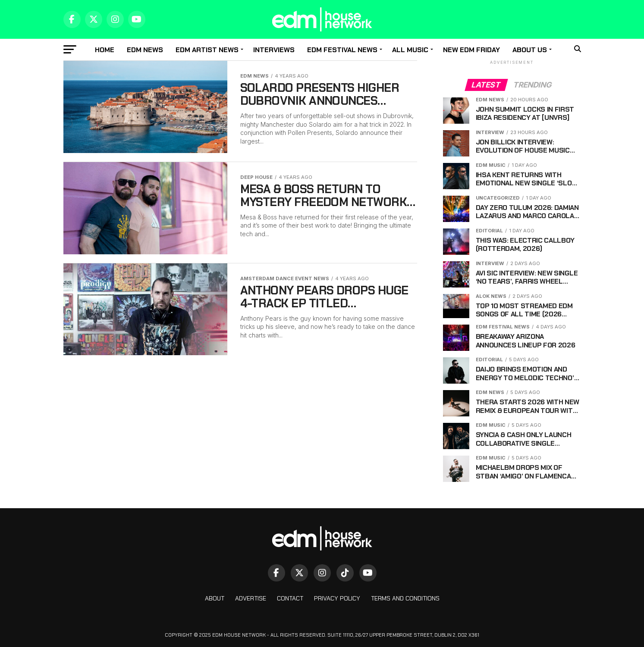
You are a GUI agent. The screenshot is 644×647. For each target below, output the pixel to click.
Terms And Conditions (405, 598)
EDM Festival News (342, 50)
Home (105, 50)
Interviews (274, 50)
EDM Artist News (207, 50)
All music (410, 50)
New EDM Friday (471, 50)
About (215, 598)
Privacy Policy (337, 598)
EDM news (145, 50)
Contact (290, 598)
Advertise (251, 598)
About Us (530, 50)
